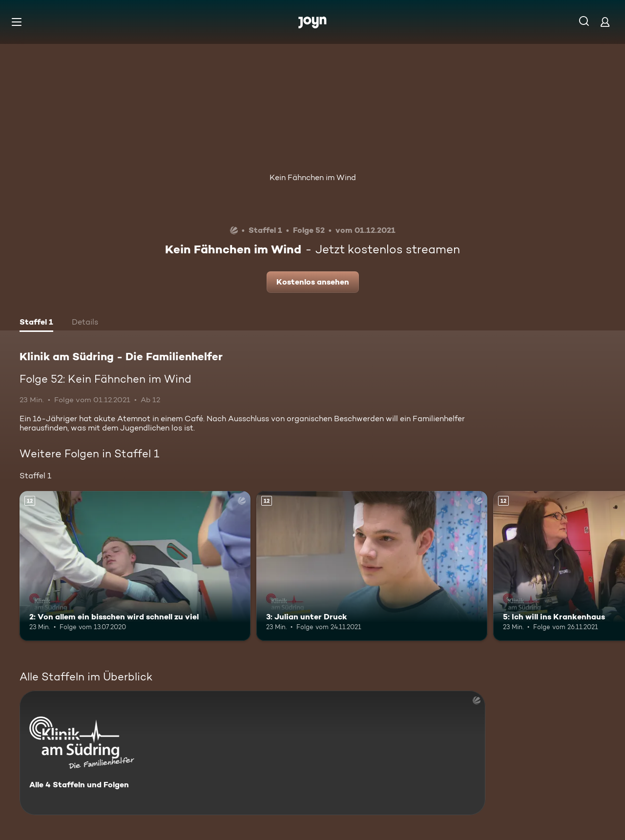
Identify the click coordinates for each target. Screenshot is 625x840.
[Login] (605, 22)
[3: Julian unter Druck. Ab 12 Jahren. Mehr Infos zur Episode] (372, 566)
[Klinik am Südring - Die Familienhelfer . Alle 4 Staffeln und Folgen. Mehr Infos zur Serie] (252, 753)
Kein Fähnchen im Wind (313, 177)
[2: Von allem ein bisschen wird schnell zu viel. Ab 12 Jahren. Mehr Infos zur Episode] (135, 566)
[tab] (36, 323)
